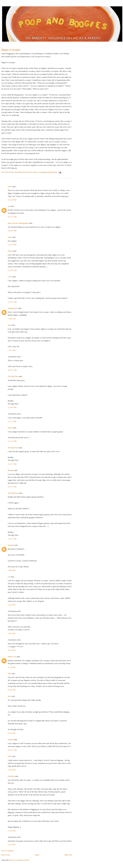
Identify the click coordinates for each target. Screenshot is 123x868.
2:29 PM (12, 605)
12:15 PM (12, 421)
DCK (10, 756)
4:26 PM (12, 690)
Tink (9, 674)
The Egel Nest (13, 376)
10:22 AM (12, 370)
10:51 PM (12, 217)
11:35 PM (12, 245)
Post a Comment (7, 851)
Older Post (68, 855)
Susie (10, 186)
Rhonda (11, 470)
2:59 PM (12, 770)
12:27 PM (12, 464)
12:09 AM (12, 270)
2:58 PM (12, 633)
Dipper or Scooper (11, 50)
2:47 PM (12, 845)
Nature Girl (12, 657)
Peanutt (11, 740)
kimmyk (11, 545)
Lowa (10, 277)
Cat (9, 577)
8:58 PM (12, 733)
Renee (10, 428)
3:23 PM (12, 650)
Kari (9, 325)
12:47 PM (12, 539)
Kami (10, 237)
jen (9, 206)
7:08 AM (12, 319)
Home (37, 855)
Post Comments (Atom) (20, 860)
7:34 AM (12, 350)
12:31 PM (12, 487)
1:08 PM (12, 570)
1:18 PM (12, 831)
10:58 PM (12, 231)
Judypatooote (13, 308)
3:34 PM (12, 667)
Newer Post (6, 855)
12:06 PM (12, 407)
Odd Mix (11, 776)
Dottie (10, 251)
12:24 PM (12, 441)
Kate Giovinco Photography (18, 223)
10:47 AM (12, 750)
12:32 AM (12, 302)
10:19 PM (12, 200)
